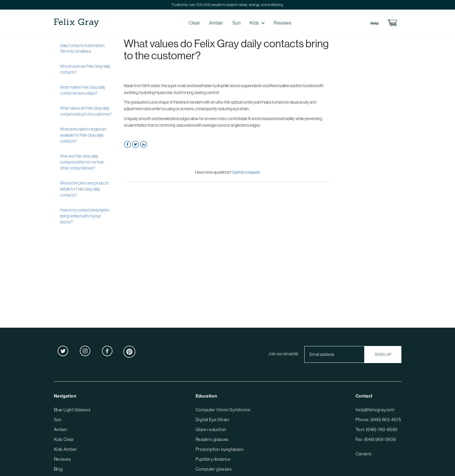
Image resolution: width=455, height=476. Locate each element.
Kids (255, 23)
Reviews (282, 23)
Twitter (136, 145)
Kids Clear (64, 439)
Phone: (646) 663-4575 (378, 420)
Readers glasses (212, 439)
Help (375, 23)
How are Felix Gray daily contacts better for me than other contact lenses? (82, 162)
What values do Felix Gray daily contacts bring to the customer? (86, 111)
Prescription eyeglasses (220, 449)
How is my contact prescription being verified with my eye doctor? (85, 216)
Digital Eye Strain (213, 420)
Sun (237, 23)
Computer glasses (214, 469)
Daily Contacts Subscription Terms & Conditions (82, 49)
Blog (58, 469)
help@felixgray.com (375, 410)
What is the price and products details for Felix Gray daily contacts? (84, 189)
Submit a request (246, 172)
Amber (216, 23)
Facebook (127, 145)
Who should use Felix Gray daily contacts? (85, 69)
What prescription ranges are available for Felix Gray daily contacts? (83, 135)
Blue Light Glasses (72, 410)
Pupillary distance (213, 459)
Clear (194, 23)
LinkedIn (144, 145)
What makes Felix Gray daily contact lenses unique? (83, 90)
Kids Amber (66, 449)
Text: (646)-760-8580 (377, 429)
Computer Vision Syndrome (223, 410)
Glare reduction (211, 429)
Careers (364, 454)
